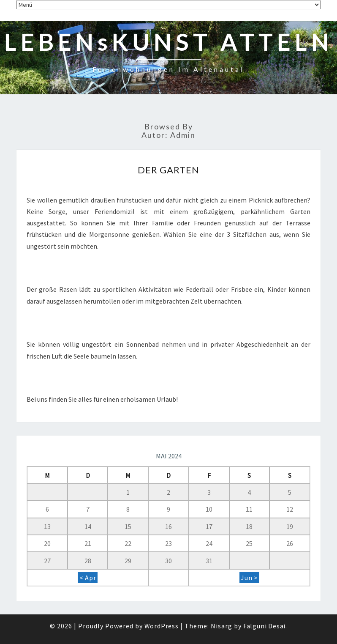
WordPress (162, 626)
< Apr (88, 578)
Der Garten (169, 170)
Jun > (249, 578)
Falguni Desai (264, 626)
